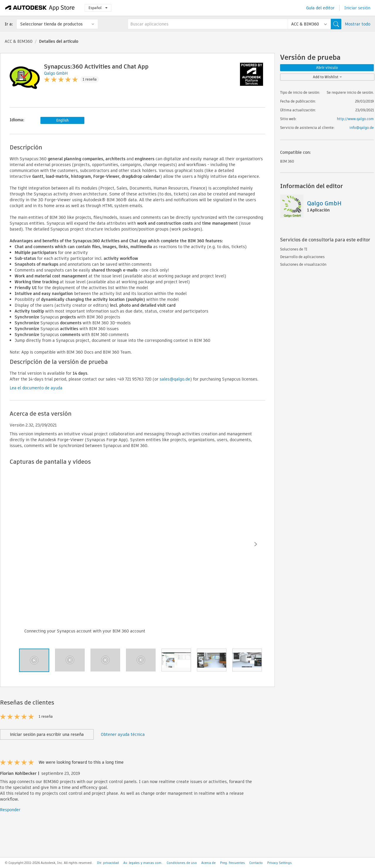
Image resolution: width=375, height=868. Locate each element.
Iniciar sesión (357, 8)
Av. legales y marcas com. (143, 863)
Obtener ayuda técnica (123, 734)
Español (98, 8)
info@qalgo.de (362, 128)
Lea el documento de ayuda (36, 388)
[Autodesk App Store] (40, 8)
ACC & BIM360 (19, 41)
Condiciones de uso (182, 863)
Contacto (256, 863)
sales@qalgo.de (175, 379)
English (62, 120)
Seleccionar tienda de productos (51, 24)
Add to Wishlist (327, 77)
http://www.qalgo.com (355, 119)
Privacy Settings (279, 863)
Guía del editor (320, 8)
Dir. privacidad (108, 863)
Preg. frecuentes (232, 863)
